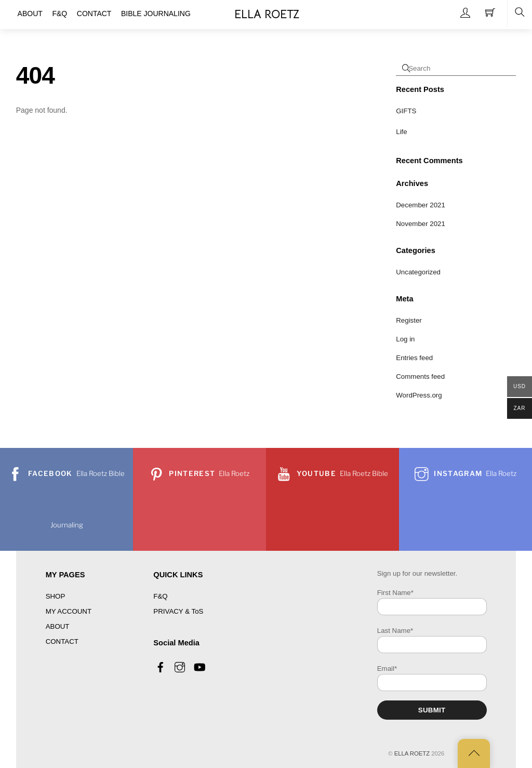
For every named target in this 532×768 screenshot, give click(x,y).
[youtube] (199, 666)
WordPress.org (419, 395)
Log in (405, 339)
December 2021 (421, 205)
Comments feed (420, 376)
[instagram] (180, 666)
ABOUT (58, 626)
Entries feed (414, 358)
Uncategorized (418, 272)
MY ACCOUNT (69, 611)
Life (401, 132)
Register (409, 320)
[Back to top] (474, 753)
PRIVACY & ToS (178, 611)
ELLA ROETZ (412, 753)
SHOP (56, 596)
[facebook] (161, 666)
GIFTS (406, 111)
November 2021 (421, 224)
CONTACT (62, 641)
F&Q (160, 596)
